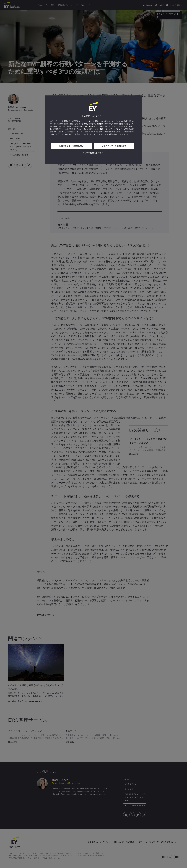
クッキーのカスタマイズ (93, 153)
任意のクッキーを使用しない (71, 146)
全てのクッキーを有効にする (114, 146)
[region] (93, 130)
